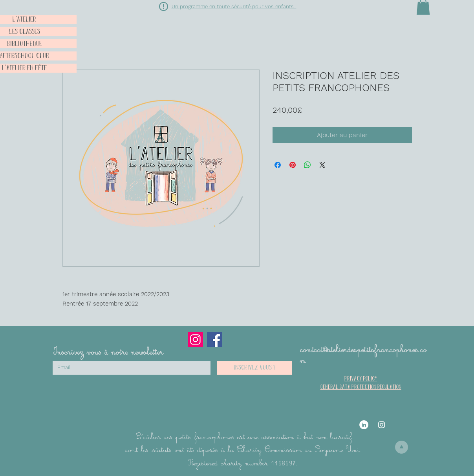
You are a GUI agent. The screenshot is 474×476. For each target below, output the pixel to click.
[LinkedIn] (364, 425)
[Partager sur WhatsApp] (307, 165)
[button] (164, 6)
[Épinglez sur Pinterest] (293, 165)
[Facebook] (215, 340)
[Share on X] (322, 165)
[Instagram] (195, 340)
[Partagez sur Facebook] (278, 165)
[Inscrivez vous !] (254, 368)
